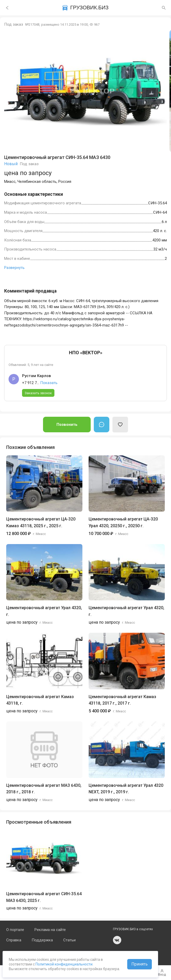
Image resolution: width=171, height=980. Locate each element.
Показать (49, 383)
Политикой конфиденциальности (64, 964)
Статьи (69, 940)
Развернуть (14, 268)
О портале (15, 930)
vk (117, 940)
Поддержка (42, 940)
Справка (14, 940)
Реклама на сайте (50, 930)
